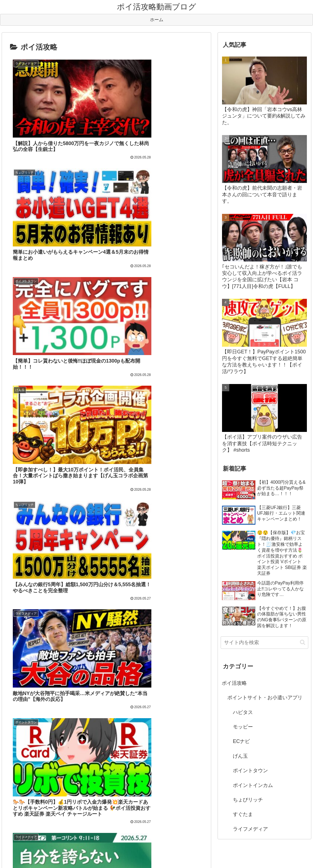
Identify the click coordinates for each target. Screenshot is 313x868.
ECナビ (241, 741)
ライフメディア (250, 829)
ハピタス (243, 712)
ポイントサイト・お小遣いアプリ (265, 698)
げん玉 (240, 756)
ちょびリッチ (248, 800)
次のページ (106, 523)
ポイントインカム (253, 785)
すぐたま (243, 814)
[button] (303, 642)
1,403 (151, 547)
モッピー (243, 727)
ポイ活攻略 (234, 683)
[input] (265, 643)
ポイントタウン (250, 771)
